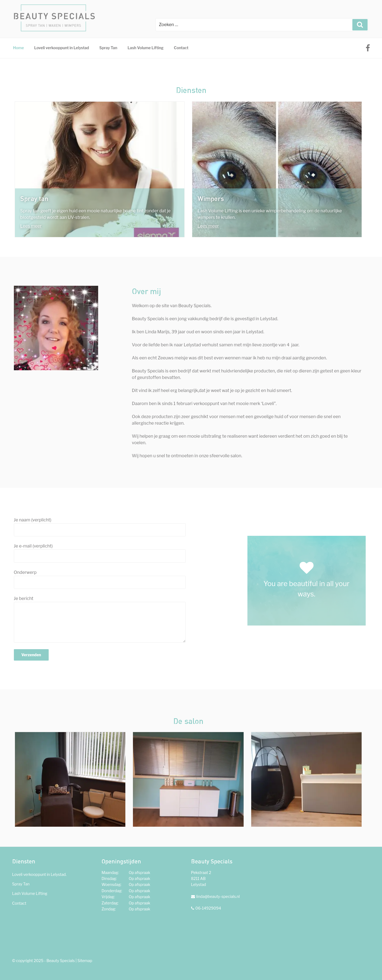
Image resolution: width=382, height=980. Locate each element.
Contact (181, 48)
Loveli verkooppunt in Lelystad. (39, 874)
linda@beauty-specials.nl (218, 896)
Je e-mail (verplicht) (100, 553)
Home (18, 48)
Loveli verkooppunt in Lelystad (62, 48)
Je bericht (100, 619)
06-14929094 (208, 908)
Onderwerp (100, 579)
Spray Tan (108, 48)
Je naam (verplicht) (100, 527)
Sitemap (85, 961)
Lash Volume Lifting (145, 48)
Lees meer (31, 226)
